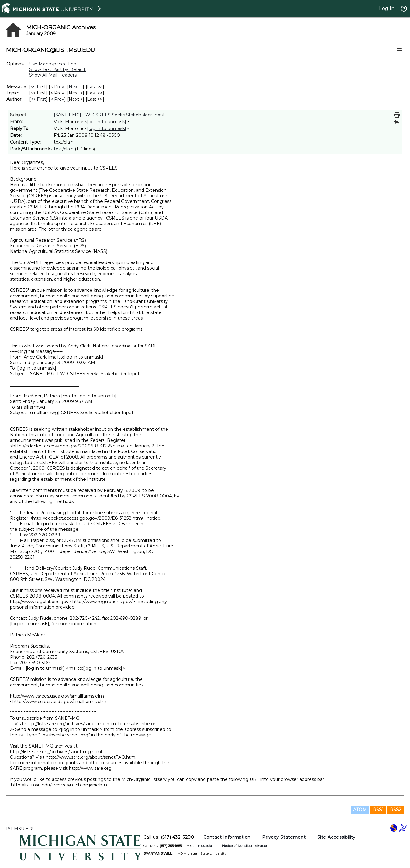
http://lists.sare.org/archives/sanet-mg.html (71, 724)
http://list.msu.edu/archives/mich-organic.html (60, 785)
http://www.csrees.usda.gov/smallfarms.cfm (57, 696)
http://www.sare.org (90, 768)
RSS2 (396, 810)
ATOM (360, 810)
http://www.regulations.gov (39, 602)
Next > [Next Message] (76, 87)
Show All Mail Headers (53, 75)
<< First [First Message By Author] (38, 99)
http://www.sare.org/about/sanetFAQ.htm (91, 757)
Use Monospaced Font (54, 64)
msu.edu (205, 846)
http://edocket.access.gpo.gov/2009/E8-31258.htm (67, 446)
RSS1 (378, 810)
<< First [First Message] (38, 87)
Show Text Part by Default (57, 69)
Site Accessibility (336, 837)
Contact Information (227, 837)
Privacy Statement (284, 837)
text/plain (64, 149)
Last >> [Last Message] (95, 87)
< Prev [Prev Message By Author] (57, 99)
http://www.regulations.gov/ (102, 602)
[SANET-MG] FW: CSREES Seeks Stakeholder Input (109, 115)
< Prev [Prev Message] (57, 87)
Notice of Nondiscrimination (245, 846)
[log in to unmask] (107, 122)
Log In (387, 8)
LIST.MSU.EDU (19, 829)
